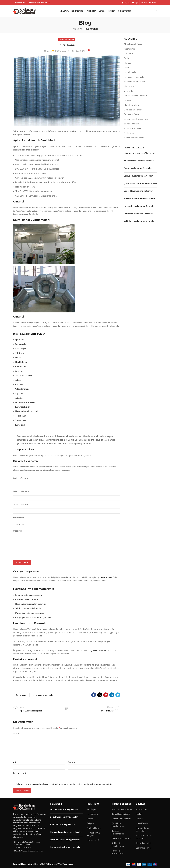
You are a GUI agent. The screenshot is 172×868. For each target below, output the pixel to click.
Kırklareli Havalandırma (118, 845)
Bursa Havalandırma (121, 814)
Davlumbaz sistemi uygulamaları (65, 840)
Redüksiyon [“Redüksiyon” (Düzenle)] (21, 366)
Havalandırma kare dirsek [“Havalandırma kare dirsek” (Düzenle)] (27, 411)
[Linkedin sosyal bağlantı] (112, 695)
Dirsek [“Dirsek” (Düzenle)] (18, 357)
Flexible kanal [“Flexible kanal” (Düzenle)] (21, 362)
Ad (15, 762)
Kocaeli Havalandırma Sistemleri (139, 161)
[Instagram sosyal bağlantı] (129, 3)
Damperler (129, 53)
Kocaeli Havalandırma (121, 819)
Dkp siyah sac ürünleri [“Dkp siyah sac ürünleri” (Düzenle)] (25, 402)
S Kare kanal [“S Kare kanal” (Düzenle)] (21, 420)
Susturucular (130, 133)
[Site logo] (25, 11)
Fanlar (127, 58)
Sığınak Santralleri (132, 124)
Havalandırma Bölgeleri (135, 77)
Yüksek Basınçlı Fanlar (134, 138)
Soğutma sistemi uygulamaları (64, 817)
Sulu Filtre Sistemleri (133, 128)
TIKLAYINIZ (106, 577)
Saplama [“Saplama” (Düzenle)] (19, 393)
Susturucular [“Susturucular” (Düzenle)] (21, 344)
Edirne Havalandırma (121, 838)
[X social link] (126, 3)
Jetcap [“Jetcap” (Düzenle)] (18, 380)
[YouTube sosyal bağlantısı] (133, 3)
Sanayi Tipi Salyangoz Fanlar (137, 119)
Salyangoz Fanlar (132, 114)
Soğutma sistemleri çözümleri (28, 595)
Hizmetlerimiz (130, 86)
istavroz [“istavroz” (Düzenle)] (19, 371)
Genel (126, 67)
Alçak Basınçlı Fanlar (133, 44)
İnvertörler (129, 91)
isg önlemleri (95, 650)
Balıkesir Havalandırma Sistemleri (139, 198)
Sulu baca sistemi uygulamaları (64, 809)
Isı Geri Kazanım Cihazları (135, 96)
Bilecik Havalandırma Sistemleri (138, 191)
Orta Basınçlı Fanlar (133, 110)
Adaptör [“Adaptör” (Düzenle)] (19, 398)
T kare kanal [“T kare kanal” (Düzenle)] (21, 416)
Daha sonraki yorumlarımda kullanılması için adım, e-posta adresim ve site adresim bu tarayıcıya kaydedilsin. (64, 784)
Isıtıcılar (127, 100)
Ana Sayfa (77, 29)
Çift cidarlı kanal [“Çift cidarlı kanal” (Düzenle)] (23, 389)
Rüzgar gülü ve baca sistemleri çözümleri (33, 617)
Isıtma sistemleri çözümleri (27, 599)
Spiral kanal (21, 695)
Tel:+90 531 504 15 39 (23, 848)
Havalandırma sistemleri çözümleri (31, 604)
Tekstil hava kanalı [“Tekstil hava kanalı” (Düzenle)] (23, 375)
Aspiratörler (129, 49)
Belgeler (91, 823)
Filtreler (127, 63)
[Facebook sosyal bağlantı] (123, 3)
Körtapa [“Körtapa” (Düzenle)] (19, 384)
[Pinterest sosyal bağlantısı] (137, 3)
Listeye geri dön (67, 709)
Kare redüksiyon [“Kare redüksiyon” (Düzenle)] (23, 407)
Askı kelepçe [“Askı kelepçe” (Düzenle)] (21, 349)
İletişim (90, 819)
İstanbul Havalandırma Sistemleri (139, 153)
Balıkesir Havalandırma (118, 832)
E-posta (72, 762)
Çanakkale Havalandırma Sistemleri (140, 183)
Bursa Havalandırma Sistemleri (138, 168)
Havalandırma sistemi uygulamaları (66, 832)
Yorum (17, 734)
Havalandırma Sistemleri (135, 82)
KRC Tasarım (60, 51)
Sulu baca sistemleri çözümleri (29, 608)
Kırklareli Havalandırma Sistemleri (140, 206)
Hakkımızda (92, 814)
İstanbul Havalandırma (122, 809)
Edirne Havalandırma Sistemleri (138, 214)
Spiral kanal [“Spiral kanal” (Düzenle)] (20, 340)
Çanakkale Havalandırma (118, 825)
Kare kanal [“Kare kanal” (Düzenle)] (20, 425)
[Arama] (156, 11)
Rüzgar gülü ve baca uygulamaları (66, 847)
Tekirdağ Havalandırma (118, 852)
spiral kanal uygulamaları (43, 695)
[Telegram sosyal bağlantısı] (118, 695)
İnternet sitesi (19, 773)
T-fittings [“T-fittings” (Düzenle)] (19, 353)
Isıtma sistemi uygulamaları (63, 824)
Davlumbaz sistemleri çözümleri (29, 613)
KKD (106, 650)
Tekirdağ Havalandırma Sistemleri (140, 221)
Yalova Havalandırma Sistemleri (139, 176)
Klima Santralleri (131, 105)
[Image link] (25, 807)
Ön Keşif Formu (94, 828)
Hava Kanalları (91, 29)
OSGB (72, 650)
